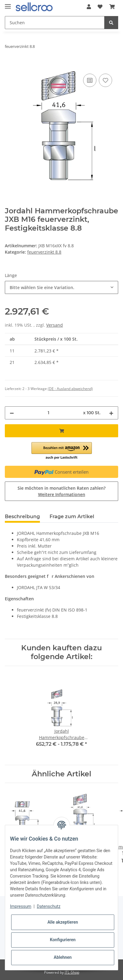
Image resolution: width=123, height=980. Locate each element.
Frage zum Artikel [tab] (72, 517)
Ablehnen (63, 957)
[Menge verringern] (12, 413)
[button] (89, 7)
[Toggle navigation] (8, 4)
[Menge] (49, 413)
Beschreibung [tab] (22, 517)
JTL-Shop (72, 972)
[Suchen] (55, 23)
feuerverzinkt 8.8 (44, 252)
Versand (55, 325)
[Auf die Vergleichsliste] (90, 80)
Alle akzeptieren (63, 922)
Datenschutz (49, 906)
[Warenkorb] (112, 7)
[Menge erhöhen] (111, 413)
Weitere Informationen (62, 494)
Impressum (21, 906)
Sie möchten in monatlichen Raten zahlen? (61, 491)
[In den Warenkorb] (10, 65)
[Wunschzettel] (100, 7)
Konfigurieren (63, 940)
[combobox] (61, 287)
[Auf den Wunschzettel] (105, 80)
